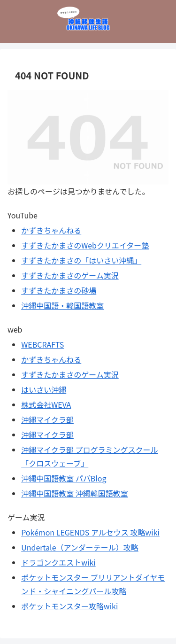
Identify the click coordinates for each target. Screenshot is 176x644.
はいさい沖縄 (44, 389)
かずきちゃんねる (51, 230)
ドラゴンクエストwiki (58, 562)
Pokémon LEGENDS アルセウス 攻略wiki (90, 532)
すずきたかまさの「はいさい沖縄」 (81, 260)
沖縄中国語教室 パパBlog (64, 478)
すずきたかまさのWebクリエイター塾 (85, 245)
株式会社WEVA (46, 404)
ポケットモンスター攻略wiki (69, 606)
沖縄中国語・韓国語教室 (62, 305)
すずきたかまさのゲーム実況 (70, 275)
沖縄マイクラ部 (47, 419)
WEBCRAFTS (42, 344)
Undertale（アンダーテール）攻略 (80, 547)
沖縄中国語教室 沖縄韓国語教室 (75, 493)
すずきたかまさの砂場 (59, 290)
